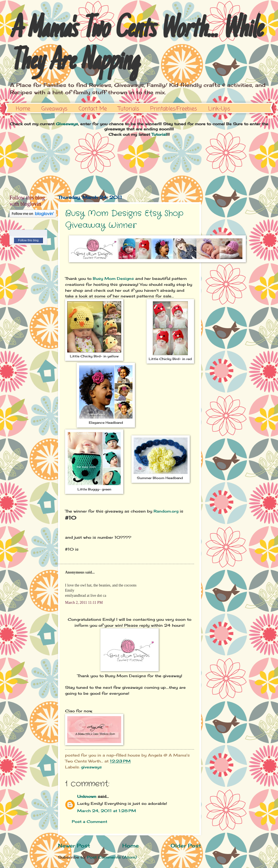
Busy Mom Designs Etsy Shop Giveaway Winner (124, 220)
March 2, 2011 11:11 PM (84, 603)
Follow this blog (28, 240)
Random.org (166, 511)
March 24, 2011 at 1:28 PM (107, 811)
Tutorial (159, 134)
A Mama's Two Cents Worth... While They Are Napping (136, 46)
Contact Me (93, 109)
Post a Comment (89, 821)
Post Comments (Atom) (112, 857)
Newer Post (74, 846)
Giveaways (54, 109)
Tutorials (129, 109)
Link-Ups (219, 109)
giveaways (91, 767)
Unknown (87, 796)
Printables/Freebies (174, 109)
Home (23, 109)
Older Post (186, 846)
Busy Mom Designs (113, 278)
